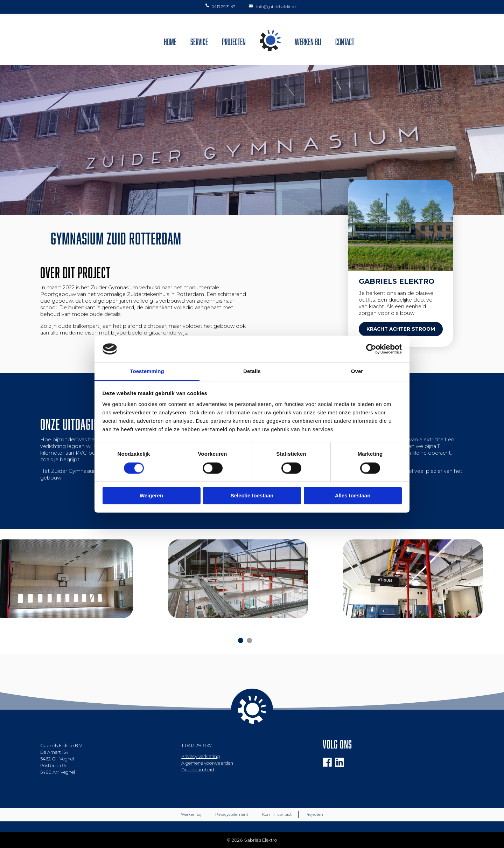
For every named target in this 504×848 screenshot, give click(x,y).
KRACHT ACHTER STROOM (401, 329)
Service (199, 41)
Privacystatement (232, 814)
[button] (489, 10)
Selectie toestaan (252, 496)
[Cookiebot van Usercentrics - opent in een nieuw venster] (371, 349)
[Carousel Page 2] (249, 640)
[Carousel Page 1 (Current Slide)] (241, 640)
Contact (345, 41)
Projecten (234, 41)
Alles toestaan (353, 496)
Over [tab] (357, 371)
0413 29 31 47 (198, 746)
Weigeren (151, 496)
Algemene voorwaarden (207, 763)
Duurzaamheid (198, 770)
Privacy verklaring (201, 756)
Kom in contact (277, 814)
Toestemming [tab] (147, 371)
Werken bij (308, 41)
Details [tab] (252, 371)
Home (170, 41)
